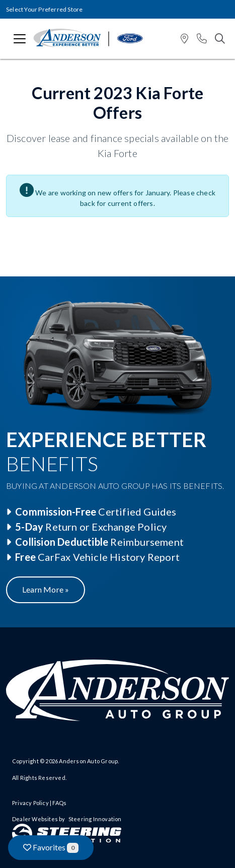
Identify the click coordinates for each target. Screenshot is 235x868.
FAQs (59, 803)
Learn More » (46, 589)
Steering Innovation (95, 819)
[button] (184, 39)
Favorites (51, 848)
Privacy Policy (30, 803)
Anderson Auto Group (88, 761)
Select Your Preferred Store (44, 9)
